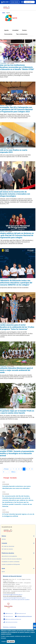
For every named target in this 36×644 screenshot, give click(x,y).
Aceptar (4, 641)
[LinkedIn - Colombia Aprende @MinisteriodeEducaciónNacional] (12, 619)
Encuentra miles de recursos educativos (12, 559)
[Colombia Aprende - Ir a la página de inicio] (18, 531)
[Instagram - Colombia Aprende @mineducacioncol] (20, 613)
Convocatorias (8, 34)
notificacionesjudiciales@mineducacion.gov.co (14, 598)
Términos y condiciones (9, 627)
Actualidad (15, 30)
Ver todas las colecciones (8, 546)
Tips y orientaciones (22, 34)
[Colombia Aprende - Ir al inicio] (7, 8)
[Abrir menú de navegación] (22, 2)
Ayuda (3, 568)
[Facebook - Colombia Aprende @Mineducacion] (8, 613)
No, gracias (11, 641)
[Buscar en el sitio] (29, 2)
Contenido (4, 543)
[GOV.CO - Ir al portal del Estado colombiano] (5, 2)
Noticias (4, 536)
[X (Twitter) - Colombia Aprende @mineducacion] (8, 616)
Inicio (4, 13)
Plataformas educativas (8, 553)
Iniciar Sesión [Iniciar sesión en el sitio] (15, 2)
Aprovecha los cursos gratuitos (9, 556)
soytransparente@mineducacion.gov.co (13, 595)
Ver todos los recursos (7, 549)
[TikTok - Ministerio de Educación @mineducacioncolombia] (10, 622)
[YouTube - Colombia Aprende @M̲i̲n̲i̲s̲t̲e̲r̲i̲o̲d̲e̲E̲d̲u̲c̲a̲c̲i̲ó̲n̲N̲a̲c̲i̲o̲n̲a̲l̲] (23, 616)
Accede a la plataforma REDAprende (11, 564)
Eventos (24, 30)
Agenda (6, 30)
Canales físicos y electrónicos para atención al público (16, 600)
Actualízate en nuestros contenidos (11, 562)
